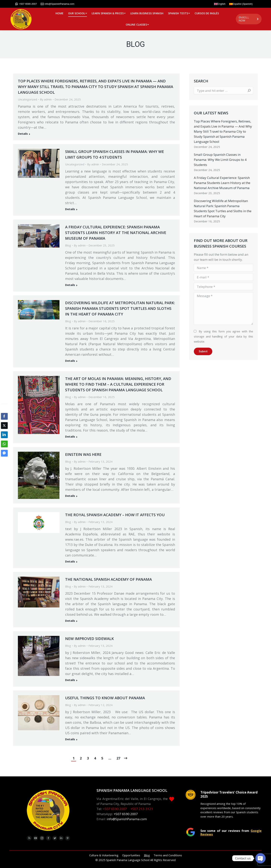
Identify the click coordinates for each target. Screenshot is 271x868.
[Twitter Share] (4, 426)
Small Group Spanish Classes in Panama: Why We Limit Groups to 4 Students (115, 154)
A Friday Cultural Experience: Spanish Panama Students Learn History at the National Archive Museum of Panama (116, 233)
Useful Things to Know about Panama (105, 698)
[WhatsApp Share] (4, 444)
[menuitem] (59, 13)
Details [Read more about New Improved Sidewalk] (70, 680)
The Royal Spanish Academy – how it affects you (115, 515)
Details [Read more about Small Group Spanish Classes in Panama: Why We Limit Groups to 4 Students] (70, 209)
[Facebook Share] (4, 416)
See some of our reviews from (231, 832)
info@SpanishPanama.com (57, 4)
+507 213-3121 (142, 809)
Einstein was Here (83, 454)
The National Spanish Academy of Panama (108, 579)
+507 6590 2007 (115, 809)
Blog (68, 245)
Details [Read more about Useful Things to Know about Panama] (70, 739)
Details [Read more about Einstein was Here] (70, 496)
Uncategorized (27, 99)
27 (118, 758)
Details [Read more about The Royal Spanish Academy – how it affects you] (70, 561)
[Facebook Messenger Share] (4, 453)
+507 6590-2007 (26, 4)
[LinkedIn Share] (4, 435)
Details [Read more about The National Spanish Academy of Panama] (70, 621)
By (46, 99)
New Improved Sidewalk (89, 639)
